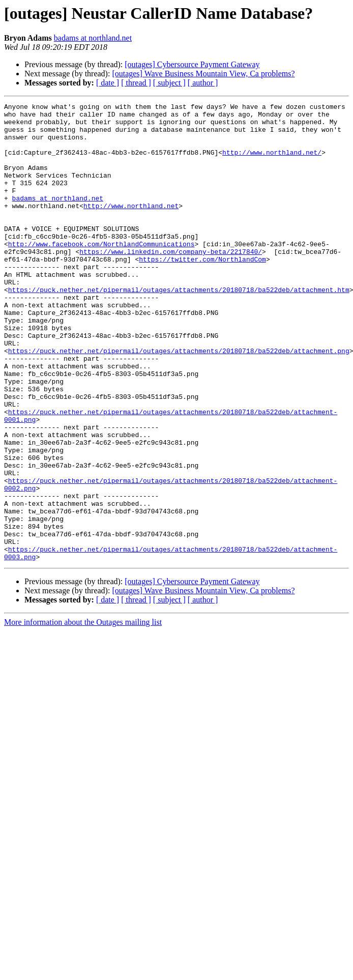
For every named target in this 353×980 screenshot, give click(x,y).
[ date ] (108, 83)
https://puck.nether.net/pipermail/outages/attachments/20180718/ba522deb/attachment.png (179, 401)
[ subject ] (169, 83)
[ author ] (203, 83)
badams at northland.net (93, 38)
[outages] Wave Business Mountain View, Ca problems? (203, 74)
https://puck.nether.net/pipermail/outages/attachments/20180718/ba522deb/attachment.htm (179, 328)
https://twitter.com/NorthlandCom (202, 291)
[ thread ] (136, 83)
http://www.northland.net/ (272, 163)
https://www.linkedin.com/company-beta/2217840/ (171, 282)
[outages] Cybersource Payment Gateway (192, 64)
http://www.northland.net (131, 227)
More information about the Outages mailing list (83, 714)
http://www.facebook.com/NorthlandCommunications (101, 273)
